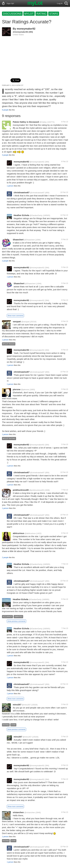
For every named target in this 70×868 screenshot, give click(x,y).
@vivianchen (30, 812)
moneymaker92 (26, 29)
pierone (17, 389)
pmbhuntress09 (21, 490)
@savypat (25, 322)
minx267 (17, 705)
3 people (5, 155)
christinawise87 (22, 192)
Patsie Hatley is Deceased (26, 122)
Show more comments (15, 316)
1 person (10, 186)
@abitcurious (30, 533)
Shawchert (18, 240)
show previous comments (16, 621)
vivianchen (18, 812)
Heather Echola (21, 215)
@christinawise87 (37, 193)
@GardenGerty (36, 215)
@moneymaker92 (20, 32)
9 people (5, 110)
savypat (17, 321)
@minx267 (26, 705)
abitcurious (19, 533)
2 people (5, 261)
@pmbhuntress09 (36, 490)
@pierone (25, 390)
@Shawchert (29, 240)
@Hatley (43, 122)
